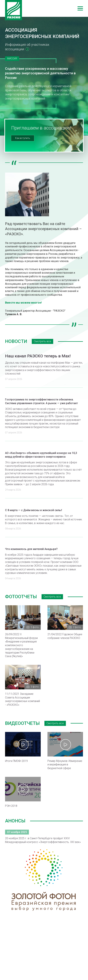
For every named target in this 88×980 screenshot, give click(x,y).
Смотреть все (42, 341)
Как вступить (23, 138)
